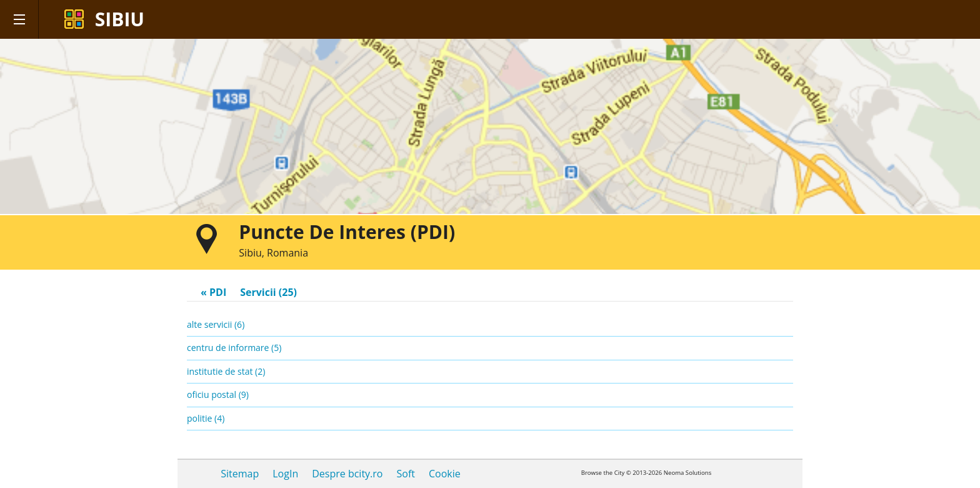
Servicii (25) (268, 292)
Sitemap (240, 474)
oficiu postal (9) (218, 394)
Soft (405, 474)
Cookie (445, 474)
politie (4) (206, 418)
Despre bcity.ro (347, 474)
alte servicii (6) (216, 324)
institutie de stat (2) (226, 371)
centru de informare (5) (234, 348)
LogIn (285, 474)
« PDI (213, 292)
